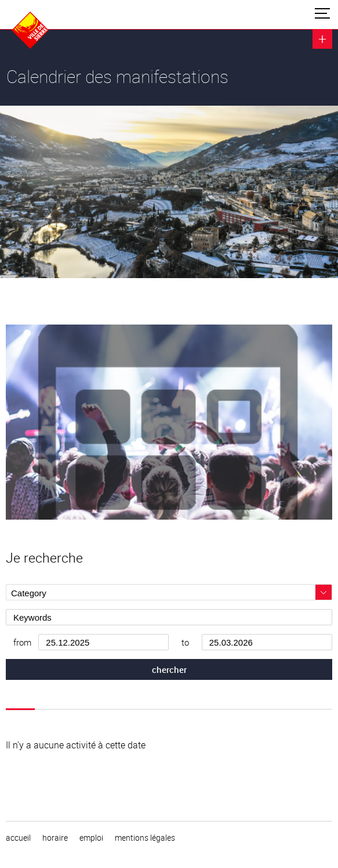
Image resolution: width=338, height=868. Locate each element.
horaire (55, 838)
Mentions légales (145, 838)
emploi (91, 838)
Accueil (18, 838)
